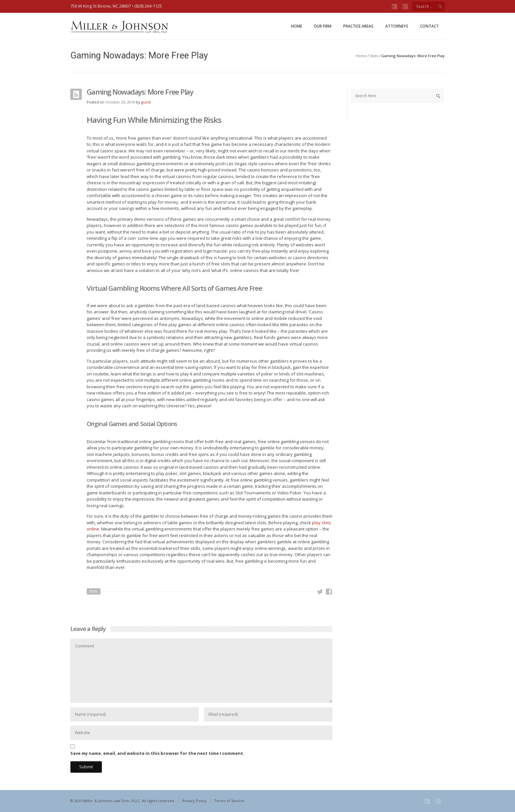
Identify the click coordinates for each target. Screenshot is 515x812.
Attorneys (397, 26)
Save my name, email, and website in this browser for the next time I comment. (157, 753)
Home (297, 26)
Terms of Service (229, 801)
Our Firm (323, 26)
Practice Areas (358, 26)
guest (146, 102)
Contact (429, 26)
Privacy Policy (194, 801)
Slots (374, 56)
